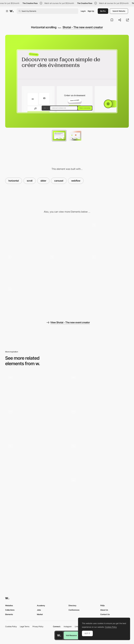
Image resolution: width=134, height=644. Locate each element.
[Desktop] (25, 235)
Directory (72, 605)
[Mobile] (67, 235)
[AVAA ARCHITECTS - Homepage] (35, 457)
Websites (9, 605)
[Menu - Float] (25, 300)
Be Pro (103, 11)
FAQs (102, 605)
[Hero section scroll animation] (99, 422)
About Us (104, 610)
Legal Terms (25, 626)
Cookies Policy (11, 626)
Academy (41, 605)
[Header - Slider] (109, 235)
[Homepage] (99, 457)
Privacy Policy (38, 626)
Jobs (39, 610)
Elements (9, 614)
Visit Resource (71, 635)
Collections (10, 610)
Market (40, 614)
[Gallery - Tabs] (67, 267)
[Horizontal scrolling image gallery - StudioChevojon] (99, 388)
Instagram (68, 626)
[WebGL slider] (35, 388)
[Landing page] (35, 422)
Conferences (74, 610)
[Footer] (109, 267)
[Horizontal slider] (35, 499)
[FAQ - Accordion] (25, 267)
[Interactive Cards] (99, 491)
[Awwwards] (12, 11)
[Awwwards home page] (59, 635)
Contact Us (105, 614)
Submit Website (119, 11)
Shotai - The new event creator (83, 27)
